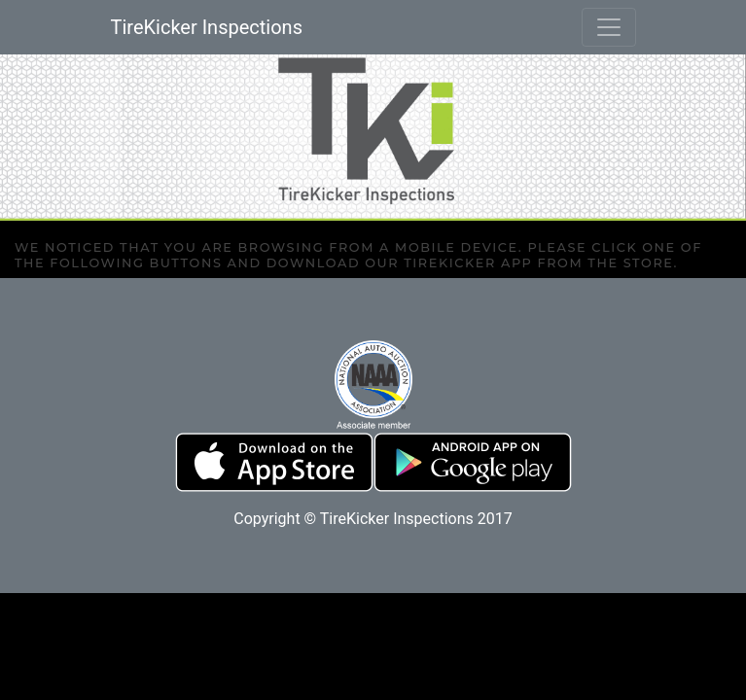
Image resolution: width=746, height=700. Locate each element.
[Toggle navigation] (609, 27)
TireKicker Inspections (207, 27)
